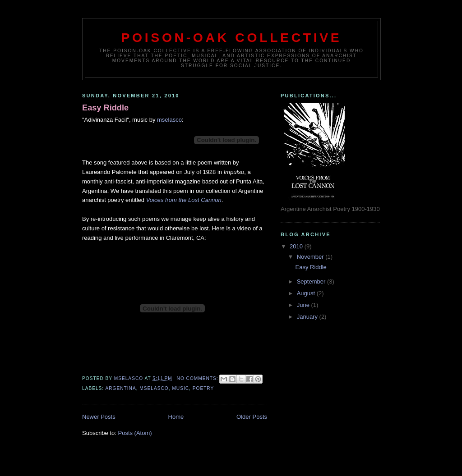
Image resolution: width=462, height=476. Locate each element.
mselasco (169, 120)
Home (176, 417)
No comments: (199, 378)
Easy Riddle (105, 108)
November (311, 257)
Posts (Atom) (135, 433)
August (307, 293)
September (312, 281)
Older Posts (252, 417)
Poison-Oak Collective (232, 37)
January (308, 317)
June (304, 305)
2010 (297, 246)
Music (180, 388)
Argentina (120, 388)
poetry (203, 388)
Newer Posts (99, 417)
